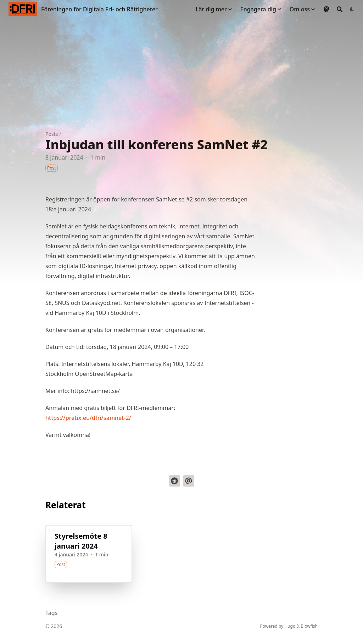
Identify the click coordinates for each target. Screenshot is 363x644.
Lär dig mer (211, 9)
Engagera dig (258, 9)
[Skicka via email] (189, 481)
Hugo (290, 626)
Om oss (300, 9)
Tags (52, 613)
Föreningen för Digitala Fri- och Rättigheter (99, 9)
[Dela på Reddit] (174, 481)
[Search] (340, 9)
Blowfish (309, 626)
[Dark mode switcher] (352, 9)
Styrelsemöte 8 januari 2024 (81, 541)
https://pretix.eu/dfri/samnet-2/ (88, 418)
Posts (52, 134)
